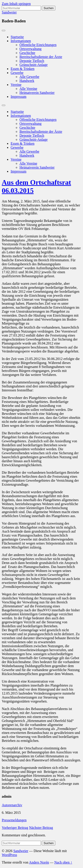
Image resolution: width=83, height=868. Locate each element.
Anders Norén (39, 862)
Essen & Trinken (23, 69)
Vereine (16, 85)
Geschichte (27, 53)
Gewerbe (17, 73)
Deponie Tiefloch (32, 61)
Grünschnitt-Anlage (34, 65)
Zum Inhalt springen (16, 4)
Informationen (21, 41)
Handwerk (27, 81)
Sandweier (9, 12)
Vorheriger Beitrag (15, 828)
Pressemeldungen (14, 820)
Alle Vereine (28, 89)
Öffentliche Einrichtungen (38, 45)
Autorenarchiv (12, 805)
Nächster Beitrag (41, 828)
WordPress (9, 855)
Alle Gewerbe (29, 77)
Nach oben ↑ (63, 862)
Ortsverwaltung (31, 49)
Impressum (18, 97)
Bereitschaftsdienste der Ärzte (41, 57)
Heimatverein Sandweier (37, 93)
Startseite (17, 37)
